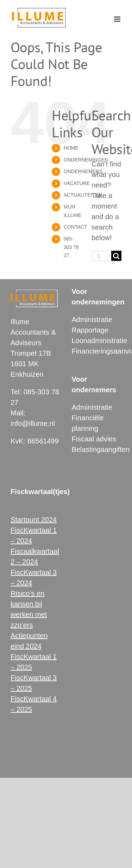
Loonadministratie (100, 341)
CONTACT (76, 227)
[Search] (116, 256)
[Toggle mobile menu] (118, 19)
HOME (71, 148)
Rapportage (90, 330)
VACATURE (77, 183)
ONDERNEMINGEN (86, 160)
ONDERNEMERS (83, 171)
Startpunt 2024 (34, 520)
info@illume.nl (33, 423)
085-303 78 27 (71, 247)
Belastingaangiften (101, 449)
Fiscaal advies (94, 439)
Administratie (92, 320)
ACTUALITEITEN (83, 195)
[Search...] (101, 256)
